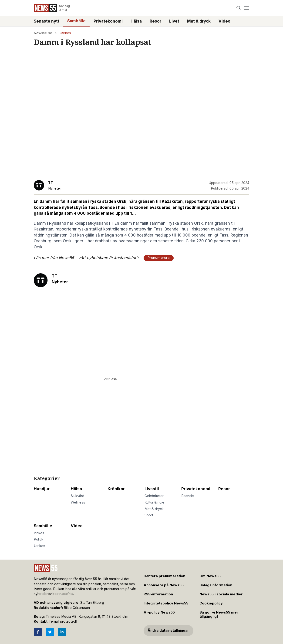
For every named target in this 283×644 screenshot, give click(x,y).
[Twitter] (50, 632)
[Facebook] (38, 632)
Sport (149, 515)
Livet (174, 21)
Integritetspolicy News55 (166, 603)
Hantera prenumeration (164, 576)
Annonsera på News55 (164, 585)
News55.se (43, 33)
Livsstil (152, 489)
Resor (155, 21)
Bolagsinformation (216, 585)
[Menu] (246, 8)
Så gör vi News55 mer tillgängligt (219, 615)
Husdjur (42, 489)
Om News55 (210, 576)
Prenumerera (159, 258)
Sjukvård (77, 496)
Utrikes (65, 33)
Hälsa (136, 21)
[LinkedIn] (62, 632)
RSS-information (158, 594)
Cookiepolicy (211, 603)
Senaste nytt (47, 21)
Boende (188, 496)
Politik (39, 539)
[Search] (239, 8)
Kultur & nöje (154, 502)
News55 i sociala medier (221, 594)
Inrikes (39, 533)
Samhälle (76, 21)
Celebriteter (154, 496)
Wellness (78, 502)
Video (224, 21)
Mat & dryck (199, 21)
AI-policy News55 (159, 612)
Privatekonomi (108, 21)
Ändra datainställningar (168, 631)
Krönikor (116, 489)
